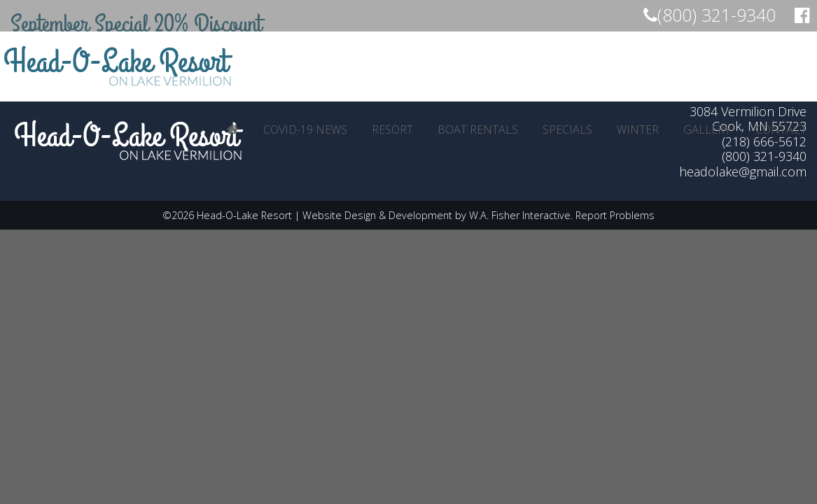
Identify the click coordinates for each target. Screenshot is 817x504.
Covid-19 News (305, 129)
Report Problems (615, 215)
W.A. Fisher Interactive (520, 215)
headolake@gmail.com (743, 171)
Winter (638, 129)
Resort (392, 129)
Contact (781, 129)
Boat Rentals (478, 129)
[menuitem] (233, 129)
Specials (567, 129)
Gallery (707, 129)
